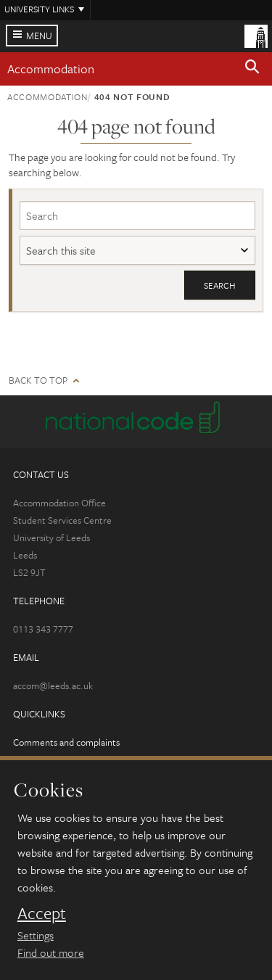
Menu (39, 36)
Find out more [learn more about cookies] (51, 952)
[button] (252, 69)
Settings (36, 935)
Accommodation (51, 69)
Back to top (38, 380)
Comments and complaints (66, 742)
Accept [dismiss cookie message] (42, 913)
